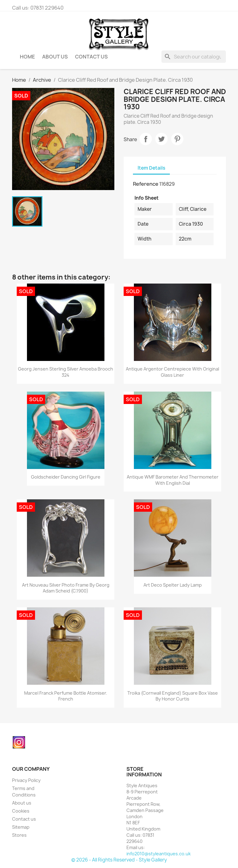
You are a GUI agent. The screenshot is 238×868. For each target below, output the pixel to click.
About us (55, 57)
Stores (19, 835)
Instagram (19, 742)
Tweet (161, 139)
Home (27, 57)
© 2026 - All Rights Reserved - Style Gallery (119, 860)
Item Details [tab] (151, 168)
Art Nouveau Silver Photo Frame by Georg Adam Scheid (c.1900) (66, 588)
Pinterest (177, 139)
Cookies (21, 811)
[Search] (194, 57)
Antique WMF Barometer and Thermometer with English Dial (173, 480)
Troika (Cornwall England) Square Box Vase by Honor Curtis (173, 696)
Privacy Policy (26, 780)
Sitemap (21, 827)
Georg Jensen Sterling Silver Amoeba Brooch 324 (66, 372)
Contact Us (91, 57)
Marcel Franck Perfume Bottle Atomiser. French (66, 696)
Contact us (24, 819)
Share (146, 139)
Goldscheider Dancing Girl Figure (66, 477)
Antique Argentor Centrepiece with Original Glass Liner (172, 372)
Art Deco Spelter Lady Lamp (173, 585)
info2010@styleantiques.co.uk (159, 854)
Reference (146, 184)
